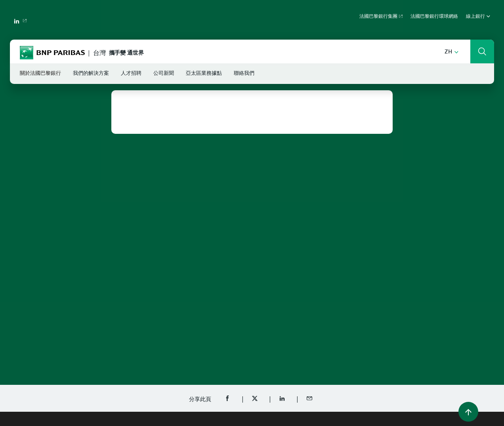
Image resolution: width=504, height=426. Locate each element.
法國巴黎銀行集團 (378, 17)
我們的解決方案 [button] (91, 73)
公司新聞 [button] (164, 73)
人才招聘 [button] (131, 73)
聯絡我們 (244, 73)
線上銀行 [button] (478, 17)
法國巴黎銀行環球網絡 (434, 17)
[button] (451, 52)
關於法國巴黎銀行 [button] (40, 73)
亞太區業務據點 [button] (204, 73)
